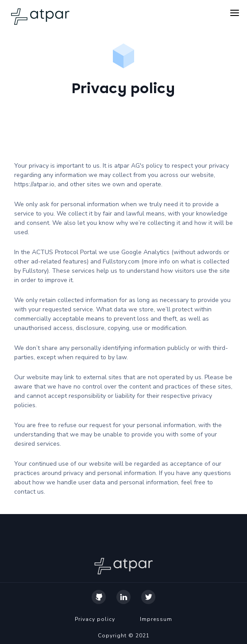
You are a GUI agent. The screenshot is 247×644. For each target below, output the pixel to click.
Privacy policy (95, 619)
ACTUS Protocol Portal (64, 252)
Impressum (156, 619)
